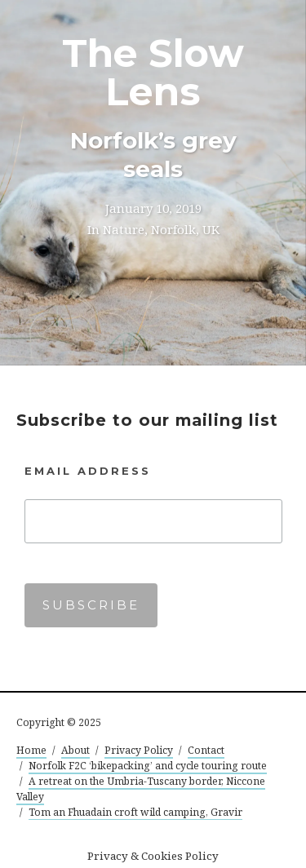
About (75, 750)
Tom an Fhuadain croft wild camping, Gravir (135, 812)
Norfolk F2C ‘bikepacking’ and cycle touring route (148, 766)
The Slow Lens (153, 73)
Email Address (88, 471)
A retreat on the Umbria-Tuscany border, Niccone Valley (141, 789)
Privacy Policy (139, 750)
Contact (206, 750)
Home (31, 750)
